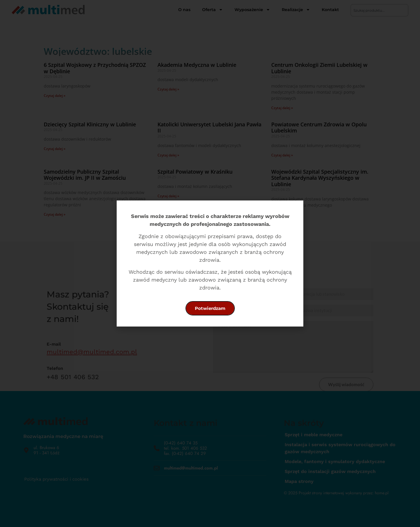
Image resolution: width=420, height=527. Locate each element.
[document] (210, 263)
